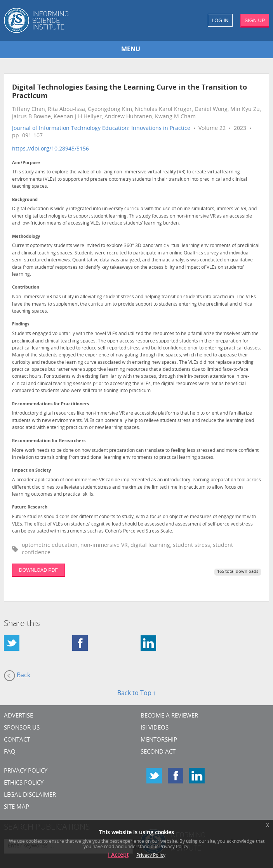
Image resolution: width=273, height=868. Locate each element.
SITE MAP (17, 807)
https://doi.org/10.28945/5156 (50, 149)
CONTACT (17, 740)
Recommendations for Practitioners (50, 404)
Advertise (18, 716)
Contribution (26, 288)
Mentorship (159, 740)
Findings (21, 324)
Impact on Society (31, 471)
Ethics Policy (24, 783)
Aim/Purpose (26, 163)
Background (25, 200)
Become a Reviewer (169, 716)
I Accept (118, 855)
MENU (131, 50)
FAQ (10, 752)
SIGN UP (255, 20)
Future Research (30, 507)
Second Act (158, 752)
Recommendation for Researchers (49, 441)
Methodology (26, 237)
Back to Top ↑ (137, 693)
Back (17, 676)
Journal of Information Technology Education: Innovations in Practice (101, 129)
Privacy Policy (26, 771)
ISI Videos (155, 728)
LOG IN (220, 20)
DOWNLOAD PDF (38, 570)
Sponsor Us (22, 728)
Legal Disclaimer (30, 795)
